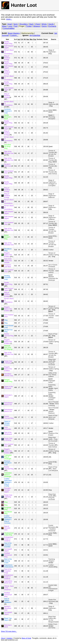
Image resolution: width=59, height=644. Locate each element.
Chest (38, 24)
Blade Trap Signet (8, 619)
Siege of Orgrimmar (52, 51)
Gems (44, 26)
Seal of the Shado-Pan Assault (8, 261)
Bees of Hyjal (26, 638)
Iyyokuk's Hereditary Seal (8, 608)
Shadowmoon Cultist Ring (9, 534)
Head (10, 24)
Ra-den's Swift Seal (8, 165)
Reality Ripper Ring (8, 43)
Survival (5, 35)
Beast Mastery (14, 33)
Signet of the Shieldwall (9, 387)
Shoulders (24, 24)
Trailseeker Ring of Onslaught (8, 457)
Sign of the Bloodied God (9, 152)
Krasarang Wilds (52, 386)
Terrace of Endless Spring (54, 254)
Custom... (14, 35)
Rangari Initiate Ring (8, 381)
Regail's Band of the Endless (8, 255)
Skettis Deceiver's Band (8, 117)
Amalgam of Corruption (52, 185)
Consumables (9, 28)
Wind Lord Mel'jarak (52, 418)
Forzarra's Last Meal (8, 266)
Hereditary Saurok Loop (9, 375)
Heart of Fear (53, 334)
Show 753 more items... (9, 631)
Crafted (51, 250)
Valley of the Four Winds (53, 374)
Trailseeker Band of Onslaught (8, 475)
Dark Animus (53, 174)
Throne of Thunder (52, 152)
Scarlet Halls (53, 585)
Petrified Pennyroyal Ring (8, 555)
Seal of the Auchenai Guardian (8, 545)
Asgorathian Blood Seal (8, 582)
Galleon (51, 377)
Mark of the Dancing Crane (8, 561)
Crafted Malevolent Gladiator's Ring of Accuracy (8, 520)
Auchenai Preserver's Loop (8, 111)
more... (9, 19)
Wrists (44, 24)
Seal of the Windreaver (8, 433)
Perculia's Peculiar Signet (8, 490)
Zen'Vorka (52, 628)
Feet (16, 26)
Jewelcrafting (53, 567)
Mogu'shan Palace (52, 617)
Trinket (29, 26)
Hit (31, 35)
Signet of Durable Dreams (7, 423)
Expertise (36, 35)
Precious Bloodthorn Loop (8, 463)
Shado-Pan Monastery (52, 601)
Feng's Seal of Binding (8, 362)
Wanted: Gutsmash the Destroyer (53, 278)
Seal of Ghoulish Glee (7, 528)
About (3, 638)
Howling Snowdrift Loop (7, 278)
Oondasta (52, 267)
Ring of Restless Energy (7, 58)
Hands (51, 24)
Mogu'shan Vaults (52, 360)
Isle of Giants (53, 265)
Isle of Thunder (53, 402)
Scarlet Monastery (52, 526)
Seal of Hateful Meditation (8, 601)
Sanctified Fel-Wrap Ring (8, 147)
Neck (16, 24)
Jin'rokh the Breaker (52, 155)
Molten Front (53, 624)
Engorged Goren (52, 382)
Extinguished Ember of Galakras (9, 539)
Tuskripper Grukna (52, 399)
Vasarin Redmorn (51, 412)
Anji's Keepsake (8, 428)
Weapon (37, 26)
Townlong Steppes (52, 560)
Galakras (51, 219)
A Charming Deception (52, 117)
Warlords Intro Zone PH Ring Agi (8, 348)
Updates (9, 638)
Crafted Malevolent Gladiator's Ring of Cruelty (8, 482)
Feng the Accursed (52, 364)
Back (31, 24)
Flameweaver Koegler (53, 590)
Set (56, 33)
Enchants (52, 26)
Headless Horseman (52, 530)
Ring (6, 320)
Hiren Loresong (54, 405)
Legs (10, 26)
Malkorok (51, 197)
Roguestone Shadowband (9, 566)
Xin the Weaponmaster (54, 621)
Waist (4, 26)
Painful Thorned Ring (9, 335)
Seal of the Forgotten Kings (8, 571)
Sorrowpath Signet (8, 550)
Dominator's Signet (8, 396)
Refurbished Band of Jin (8, 404)
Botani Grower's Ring (7, 237)
